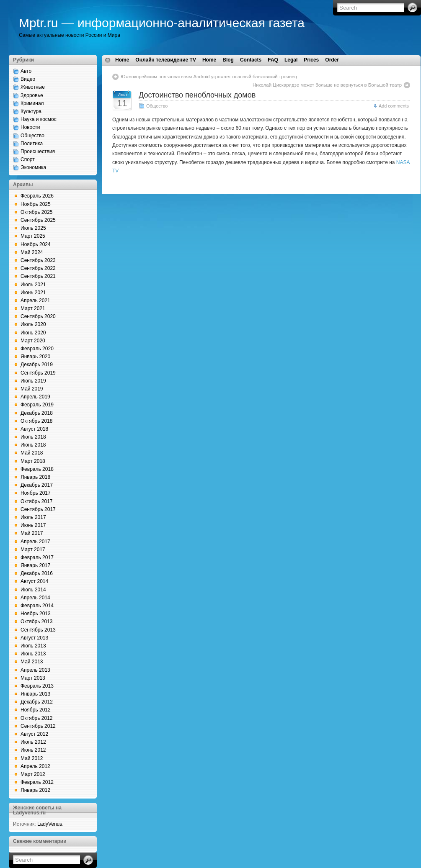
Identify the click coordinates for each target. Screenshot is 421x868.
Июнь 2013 (33, 654)
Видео (28, 79)
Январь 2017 (35, 565)
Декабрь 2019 (37, 365)
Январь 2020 (35, 357)
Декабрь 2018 (37, 413)
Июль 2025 (33, 228)
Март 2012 (33, 774)
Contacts (251, 60)
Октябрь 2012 (37, 718)
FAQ (273, 60)
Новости (30, 127)
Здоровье (32, 95)
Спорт (28, 159)
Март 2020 (33, 341)
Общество (32, 136)
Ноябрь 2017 (36, 493)
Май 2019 (32, 389)
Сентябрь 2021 (38, 276)
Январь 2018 (35, 477)
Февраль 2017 (37, 557)
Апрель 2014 (35, 598)
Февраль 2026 (37, 196)
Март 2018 (33, 461)
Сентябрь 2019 (38, 373)
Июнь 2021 (33, 293)
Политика (32, 144)
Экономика (33, 167)
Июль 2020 (33, 324)
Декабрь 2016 (37, 573)
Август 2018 (34, 429)
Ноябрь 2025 (36, 204)
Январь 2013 (35, 694)
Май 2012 (32, 758)
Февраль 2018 (37, 469)
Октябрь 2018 (37, 421)
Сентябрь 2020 (38, 316)
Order (332, 60)
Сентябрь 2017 (38, 509)
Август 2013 (34, 638)
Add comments (394, 106)
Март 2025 (33, 236)
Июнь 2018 (33, 445)
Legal (291, 60)
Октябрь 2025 (37, 212)
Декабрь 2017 (37, 485)
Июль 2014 (33, 590)
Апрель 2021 (35, 300)
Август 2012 (34, 734)
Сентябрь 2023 (38, 260)
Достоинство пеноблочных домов (197, 95)
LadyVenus (50, 824)
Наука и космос (39, 119)
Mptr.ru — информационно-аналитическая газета (162, 23)
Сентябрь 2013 (38, 630)
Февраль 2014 (37, 606)
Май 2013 (32, 662)
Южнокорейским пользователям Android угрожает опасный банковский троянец (209, 77)
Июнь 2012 (33, 750)
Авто (26, 71)
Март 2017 (33, 550)
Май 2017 (32, 533)
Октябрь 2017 (37, 501)
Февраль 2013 (37, 686)
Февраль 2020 (37, 349)
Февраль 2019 (37, 405)
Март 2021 (33, 308)
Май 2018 (32, 453)
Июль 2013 (33, 646)
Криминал (32, 103)
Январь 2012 (35, 790)
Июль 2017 (33, 517)
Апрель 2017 (35, 542)
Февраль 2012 (37, 782)
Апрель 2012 (35, 766)
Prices (311, 60)
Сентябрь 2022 (38, 268)
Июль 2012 (33, 742)
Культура (31, 111)
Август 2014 (34, 581)
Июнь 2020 (33, 333)
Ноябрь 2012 (36, 710)
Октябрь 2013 (37, 621)
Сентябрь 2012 (38, 726)
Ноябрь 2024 (36, 244)
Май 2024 (32, 252)
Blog (228, 60)
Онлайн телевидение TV (166, 60)
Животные (33, 87)
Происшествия (38, 152)
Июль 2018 (33, 437)
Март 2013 (33, 678)
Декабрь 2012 (37, 702)
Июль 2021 (33, 285)
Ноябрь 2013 (36, 614)
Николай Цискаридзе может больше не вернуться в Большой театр (327, 85)
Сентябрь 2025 (38, 220)
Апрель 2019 (35, 397)
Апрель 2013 (35, 670)
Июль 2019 (33, 381)
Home (122, 60)
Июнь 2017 (33, 525)
